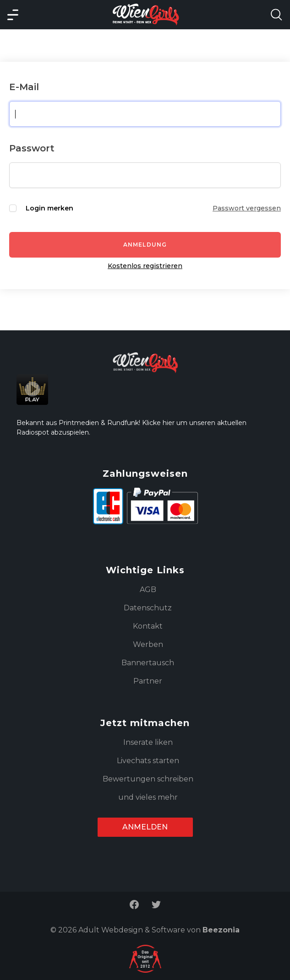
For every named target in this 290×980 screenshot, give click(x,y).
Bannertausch (148, 663)
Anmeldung (145, 245)
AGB (148, 590)
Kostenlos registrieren (145, 266)
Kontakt (148, 626)
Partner (148, 681)
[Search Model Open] (276, 15)
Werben (148, 644)
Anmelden (145, 827)
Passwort (32, 148)
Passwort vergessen (247, 208)
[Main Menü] (13, 15)
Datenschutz (148, 608)
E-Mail (24, 87)
